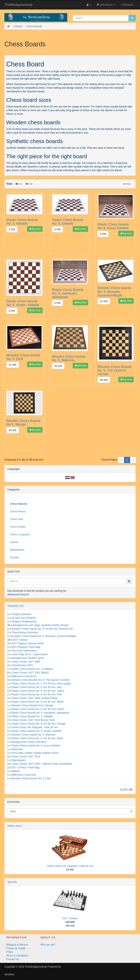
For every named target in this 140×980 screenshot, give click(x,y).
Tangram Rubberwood (24, 621)
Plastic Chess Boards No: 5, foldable (32, 716)
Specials (12, 882)
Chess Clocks (18, 527)
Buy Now (35, 229)
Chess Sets (17, 519)
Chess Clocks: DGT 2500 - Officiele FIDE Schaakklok (42, 764)
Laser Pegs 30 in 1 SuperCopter (30, 654)
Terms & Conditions (17, 956)
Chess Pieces (18, 511)
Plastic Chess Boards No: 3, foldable (32, 669)
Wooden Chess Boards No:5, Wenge (32, 705)
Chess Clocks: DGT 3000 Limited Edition (35, 698)
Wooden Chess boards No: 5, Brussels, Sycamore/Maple (44, 636)
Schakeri (9, 974)
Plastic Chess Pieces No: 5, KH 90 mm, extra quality (41, 684)
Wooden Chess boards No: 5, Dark (31, 778)
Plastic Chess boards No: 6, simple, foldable (36, 731)
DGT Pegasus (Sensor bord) (28, 643)
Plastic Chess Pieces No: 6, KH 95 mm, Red (37, 687)
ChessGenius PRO (22, 665)
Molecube (17, 749)
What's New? (15, 826)
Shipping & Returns (17, 945)
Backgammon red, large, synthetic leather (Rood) (41, 625)
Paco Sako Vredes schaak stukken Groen (35, 753)
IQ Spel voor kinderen (24, 618)
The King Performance (24, 651)
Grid (29, 184)
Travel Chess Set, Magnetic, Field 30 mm (35, 727)
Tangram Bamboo (21, 614)
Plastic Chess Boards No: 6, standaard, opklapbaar (40, 713)
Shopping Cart (15, 606)
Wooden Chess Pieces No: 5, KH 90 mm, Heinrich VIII (42, 629)
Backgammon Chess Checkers (29, 742)
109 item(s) (106, 5)
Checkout (127, 5)
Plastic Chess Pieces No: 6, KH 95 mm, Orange (38, 724)
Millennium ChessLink (24, 676)
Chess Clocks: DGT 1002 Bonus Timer (33, 720)
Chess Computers (20, 534)
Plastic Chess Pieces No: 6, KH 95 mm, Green (38, 709)
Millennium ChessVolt (24, 775)
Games (14, 542)
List (19, 184)
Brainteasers (17, 550)
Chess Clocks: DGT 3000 (26, 662)
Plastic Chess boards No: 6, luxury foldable (36, 746)
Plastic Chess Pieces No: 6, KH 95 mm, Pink (37, 694)
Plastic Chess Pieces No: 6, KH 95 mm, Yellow (38, 691)
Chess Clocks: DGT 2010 (26, 756)
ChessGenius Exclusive (25, 632)
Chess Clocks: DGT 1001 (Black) (30, 673)
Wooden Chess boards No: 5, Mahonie (33, 735)
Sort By (127, 184)
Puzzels (14, 557)
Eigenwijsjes (19, 760)
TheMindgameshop (18, 5)
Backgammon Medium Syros (28, 658)
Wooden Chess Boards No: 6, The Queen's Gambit (40, 680)
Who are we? (48, 945)
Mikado (16, 771)
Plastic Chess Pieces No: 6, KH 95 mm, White (38, 702)
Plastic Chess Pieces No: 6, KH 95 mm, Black (37, 738)
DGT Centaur (20, 640)
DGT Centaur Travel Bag (26, 767)
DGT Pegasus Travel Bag (26, 647)
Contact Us (12, 959)
